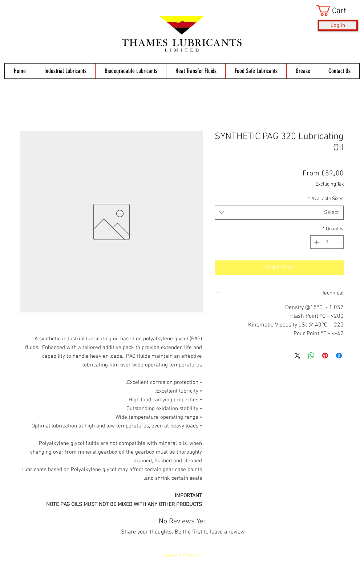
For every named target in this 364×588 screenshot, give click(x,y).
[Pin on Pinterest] (325, 356)
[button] (337, 10)
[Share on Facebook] (339, 356)
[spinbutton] (327, 242)
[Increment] (316, 242)
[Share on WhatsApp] (311, 356)
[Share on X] (298, 356)
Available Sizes (326, 199)
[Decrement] (338, 242)
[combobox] (279, 213)
